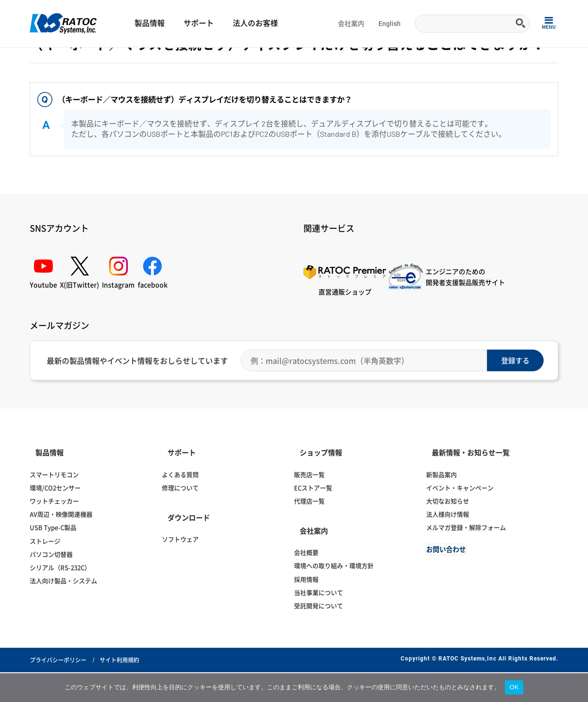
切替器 (97, 60)
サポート (199, 23)
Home (37, 60)
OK (514, 687)
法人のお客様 (255, 23)
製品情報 (150, 23)
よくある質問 (67, 60)
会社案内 (351, 24)
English (390, 24)
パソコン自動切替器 (136, 60)
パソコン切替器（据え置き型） (202, 60)
